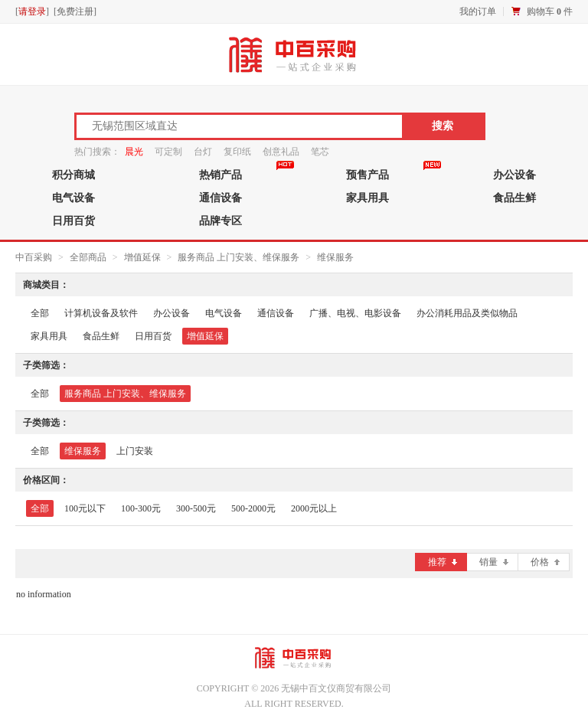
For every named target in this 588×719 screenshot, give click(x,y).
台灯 (203, 152)
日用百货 (73, 221)
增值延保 (144, 257)
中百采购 (34, 257)
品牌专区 (220, 221)
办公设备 (514, 175)
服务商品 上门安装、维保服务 (238, 257)
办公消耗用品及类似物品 (467, 313)
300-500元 (196, 508)
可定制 (168, 152)
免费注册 (75, 11)
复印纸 (237, 152)
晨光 (134, 152)
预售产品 (367, 175)
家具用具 (367, 198)
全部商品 (88, 257)
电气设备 (73, 198)
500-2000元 (253, 508)
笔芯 (320, 152)
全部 (40, 313)
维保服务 (335, 257)
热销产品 (220, 175)
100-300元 (141, 508)
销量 (494, 562)
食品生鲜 (514, 198)
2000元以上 (314, 508)
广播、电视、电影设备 (355, 313)
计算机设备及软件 (101, 313)
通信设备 (220, 198)
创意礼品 (281, 152)
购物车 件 (550, 11)
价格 (545, 562)
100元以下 (85, 508)
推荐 (443, 562)
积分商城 (73, 175)
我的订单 (478, 11)
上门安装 (135, 451)
